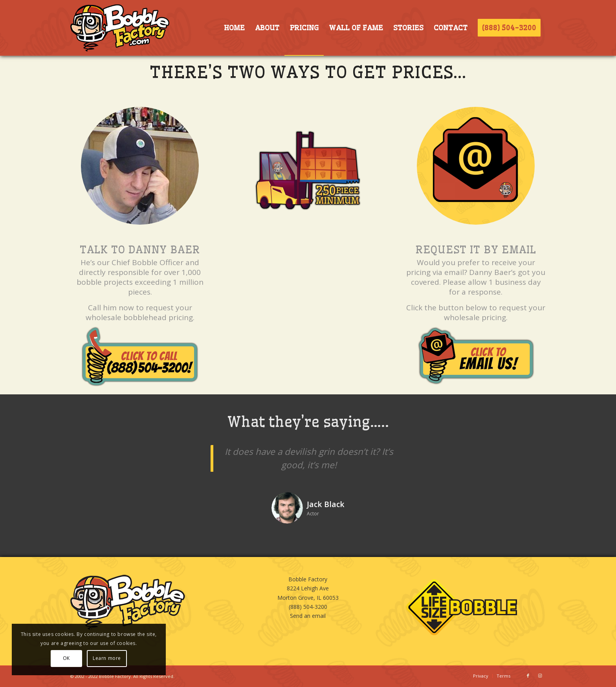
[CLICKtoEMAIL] (476, 356)
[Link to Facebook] (528, 676)
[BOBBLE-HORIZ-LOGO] (120, 28)
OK (66, 658)
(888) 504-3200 (308, 607)
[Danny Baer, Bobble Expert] (140, 166)
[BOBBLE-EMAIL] (476, 166)
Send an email (308, 616)
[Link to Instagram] (540, 676)
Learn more (107, 658)
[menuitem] (234, 28)
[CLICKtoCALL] (140, 356)
